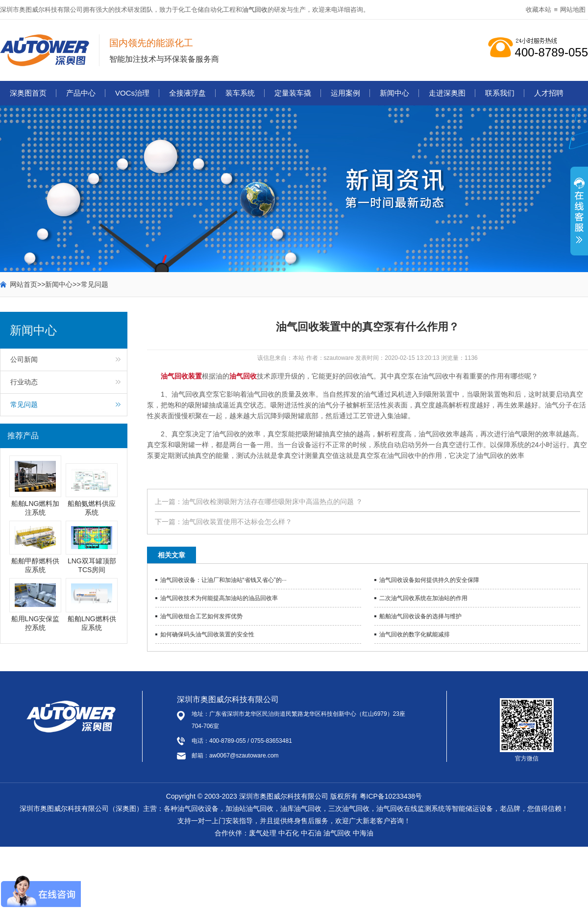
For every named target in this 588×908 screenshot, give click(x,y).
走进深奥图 (447, 93)
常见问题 (95, 284)
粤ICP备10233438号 (391, 796)
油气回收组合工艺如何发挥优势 (201, 616)
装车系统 (240, 93)
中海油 (363, 833)
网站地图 (573, 10)
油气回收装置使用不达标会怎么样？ (237, 522)
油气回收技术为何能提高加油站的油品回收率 (219, 598)
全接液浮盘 (187, 93)
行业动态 (24, 382)
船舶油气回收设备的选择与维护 (420, 616)
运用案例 (345, 93)
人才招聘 (549, 93)
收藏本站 (539, 10)
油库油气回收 (301, 808)
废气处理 (263, 833)
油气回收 (255, 10)
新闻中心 (394, 93)
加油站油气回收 (249, 808)
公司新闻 (24, 359)
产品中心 (81, 93)
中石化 (289, 833)
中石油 (311, 833)
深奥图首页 (28, 93)
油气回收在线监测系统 (411, 808)
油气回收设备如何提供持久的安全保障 (429, 580)
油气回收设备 (198, 808)
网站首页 (24, 284)
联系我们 (500, 93)
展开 (579, 216)
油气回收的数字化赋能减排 (415, 634)
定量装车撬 (293, 93)
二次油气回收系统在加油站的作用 (423, 598)
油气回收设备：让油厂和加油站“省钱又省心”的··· (223, 580)
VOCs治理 (132, 93)
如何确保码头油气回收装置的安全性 (207, 634)
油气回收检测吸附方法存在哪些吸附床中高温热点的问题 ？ (272, 502)
